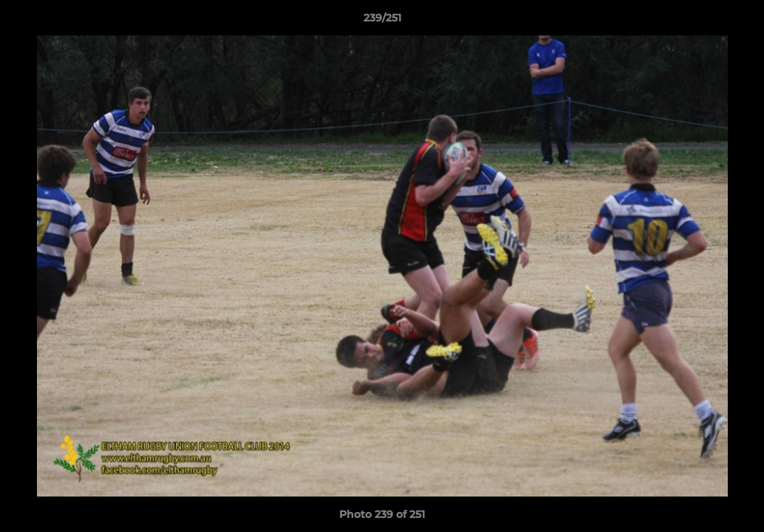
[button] (737, 21)
